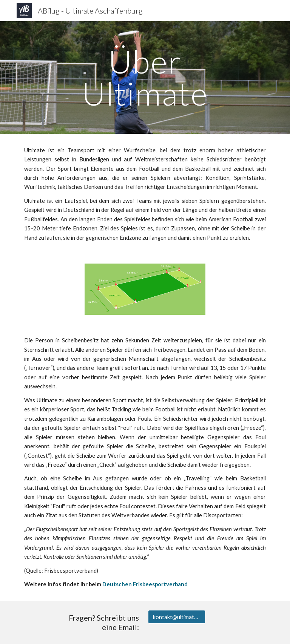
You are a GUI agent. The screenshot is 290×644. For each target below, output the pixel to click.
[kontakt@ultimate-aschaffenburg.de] (177, 617)
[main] (145, 77)
